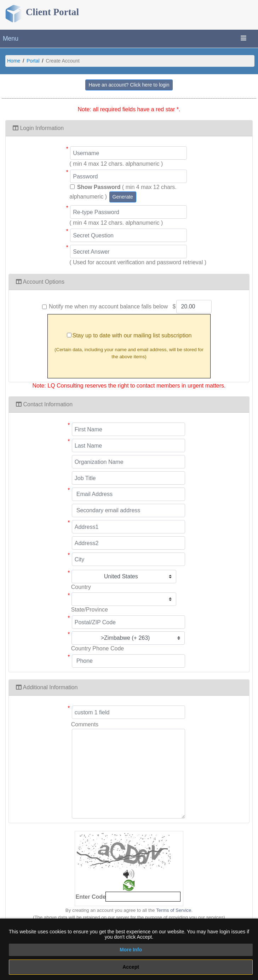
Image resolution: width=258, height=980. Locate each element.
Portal (33, 61)
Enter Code (91, 897)
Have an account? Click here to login (129, 85)
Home (14, 61)
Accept (131, 967)
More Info (131, 950)
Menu (11, 39)
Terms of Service (174, 910)
